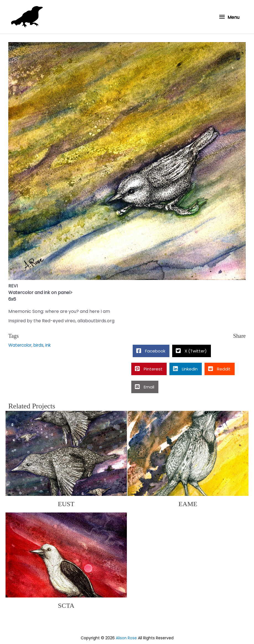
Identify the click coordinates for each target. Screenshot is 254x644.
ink (51, 344)
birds (41, 344)
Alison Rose (126, 637)
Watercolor (21, 344)
